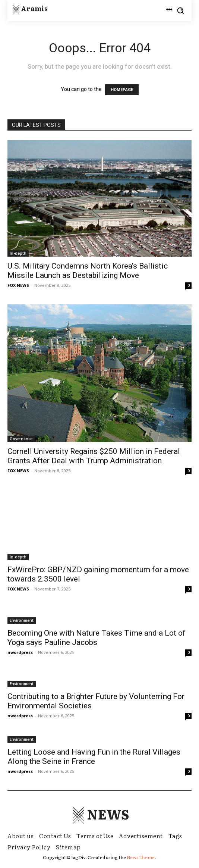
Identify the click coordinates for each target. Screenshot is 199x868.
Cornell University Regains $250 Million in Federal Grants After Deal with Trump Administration (94, 456)
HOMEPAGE (122, 90)
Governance (21, 439)
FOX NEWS (18, 285)
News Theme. (141, 857)
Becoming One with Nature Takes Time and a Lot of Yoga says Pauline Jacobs (97, 638)
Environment (22, 620)
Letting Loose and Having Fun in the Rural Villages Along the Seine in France (94, 757)
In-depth (18, 253)
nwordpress (20, 652)
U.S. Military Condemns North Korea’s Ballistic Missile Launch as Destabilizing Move (88, 271)
